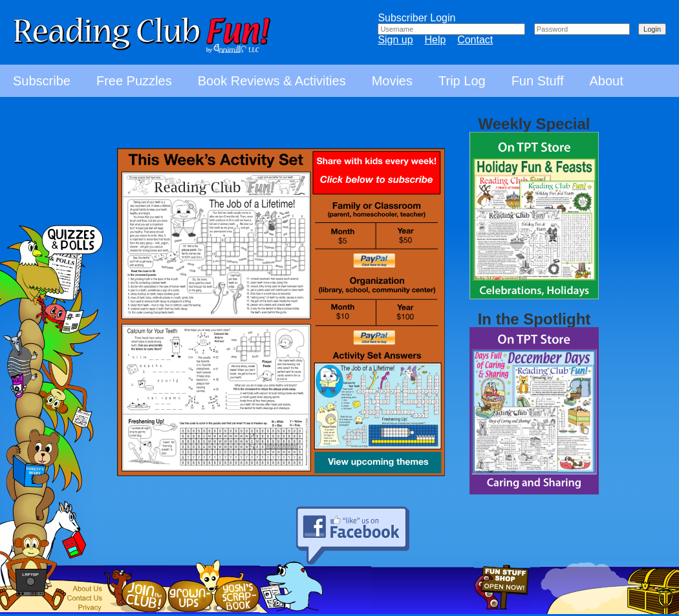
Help (435, 40)
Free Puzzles (134, 81)
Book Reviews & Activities (272, 81)
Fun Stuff (538, 81)
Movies (392, 81)
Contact (475, 40)
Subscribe (42, 81)
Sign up (395, 40)
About (606, 81)
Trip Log (462, 81)
